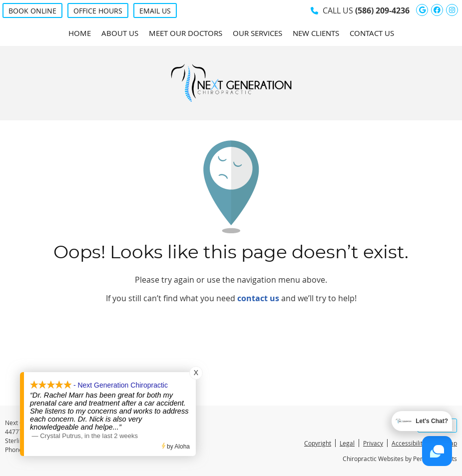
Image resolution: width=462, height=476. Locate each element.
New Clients (316, 33)
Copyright (318, 443)
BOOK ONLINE (32, 11)
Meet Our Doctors (186, 33)
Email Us (155, 11)
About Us (120, 33)
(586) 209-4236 (382, 10)
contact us (258, 298)
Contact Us (372, 33)
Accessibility (409, 443)
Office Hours (98, 11)
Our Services (257, 33)
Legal (347, 443)
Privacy (373, 443)
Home (80, 33)
